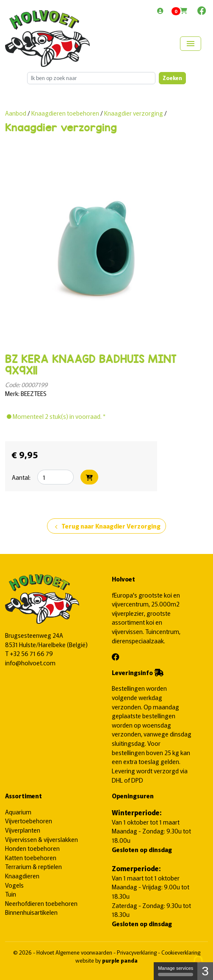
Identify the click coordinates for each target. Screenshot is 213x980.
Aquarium (18, 812)
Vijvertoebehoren (29, 821)
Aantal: (21, 477)
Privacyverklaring (137, 952)
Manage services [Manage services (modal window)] (176, 971)
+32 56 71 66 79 (31, 653)
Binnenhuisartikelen (31, 912)
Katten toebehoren (31, 857)
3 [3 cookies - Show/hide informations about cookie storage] (205, 971)
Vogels (14, 885)
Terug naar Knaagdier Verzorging (106, 526)
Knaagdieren (22, 876)
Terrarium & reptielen (33, 866)
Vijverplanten (23, 830)
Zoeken (172, 78)
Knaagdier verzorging (134, 113)
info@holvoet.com (30, 663)
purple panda (120, 960)
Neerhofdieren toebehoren (41, 903)
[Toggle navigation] (191, 44)
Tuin (11, 894)
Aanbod (16, 113)
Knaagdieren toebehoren (66, 113)
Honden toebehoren (32, 848)
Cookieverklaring (181, 952)
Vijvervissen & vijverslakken (41, 839)
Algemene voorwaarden (84, 952)
